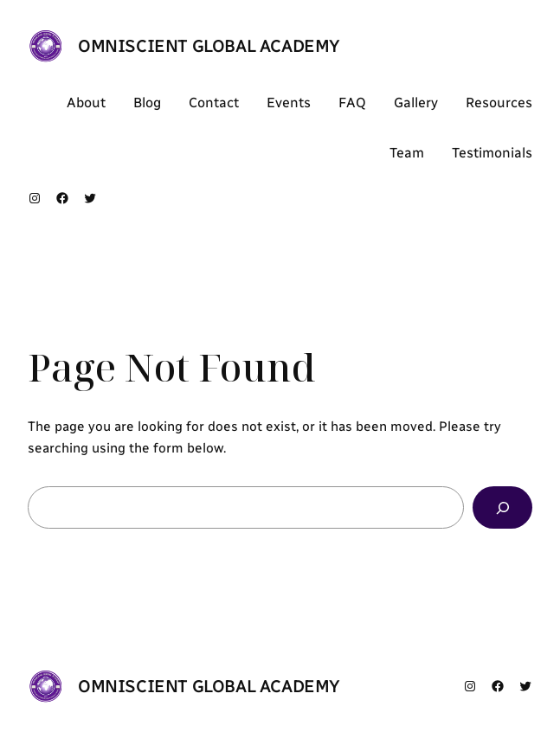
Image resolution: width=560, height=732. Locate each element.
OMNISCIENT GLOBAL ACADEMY (209, 46)
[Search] (502, 507)
